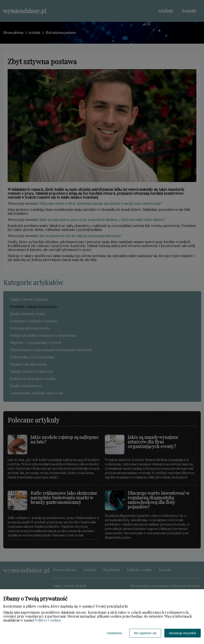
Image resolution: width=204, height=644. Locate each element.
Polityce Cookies (48, 620)
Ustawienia (114, 633)
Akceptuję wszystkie (183, 633)
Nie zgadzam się (145, 633)
